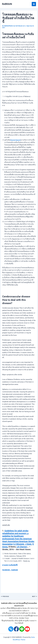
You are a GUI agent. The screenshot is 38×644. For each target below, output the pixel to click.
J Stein (28, 544)
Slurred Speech (15, 140)
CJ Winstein (19, 544)
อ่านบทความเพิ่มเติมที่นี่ (10, 565)
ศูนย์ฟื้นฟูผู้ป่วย (30, 616)
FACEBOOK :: (7, 570)
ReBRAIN (7, 4)
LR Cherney (22, 547)
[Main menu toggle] (34, 4)
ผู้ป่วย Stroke (23, 608)
